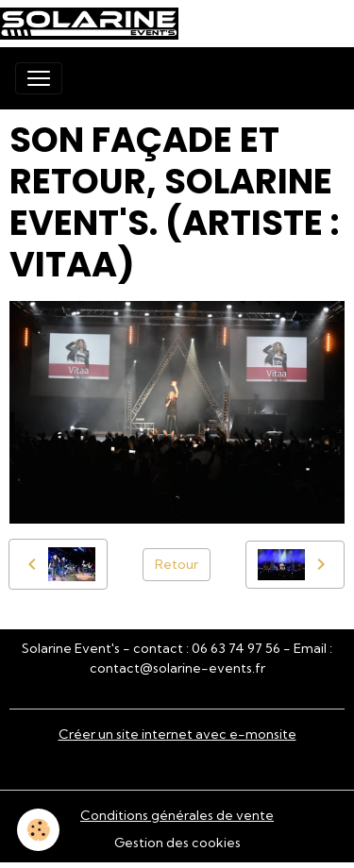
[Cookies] (38, 830)
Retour (177, 564)
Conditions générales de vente (177, 815)
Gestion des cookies (177, 843)
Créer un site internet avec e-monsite (177, 734)
